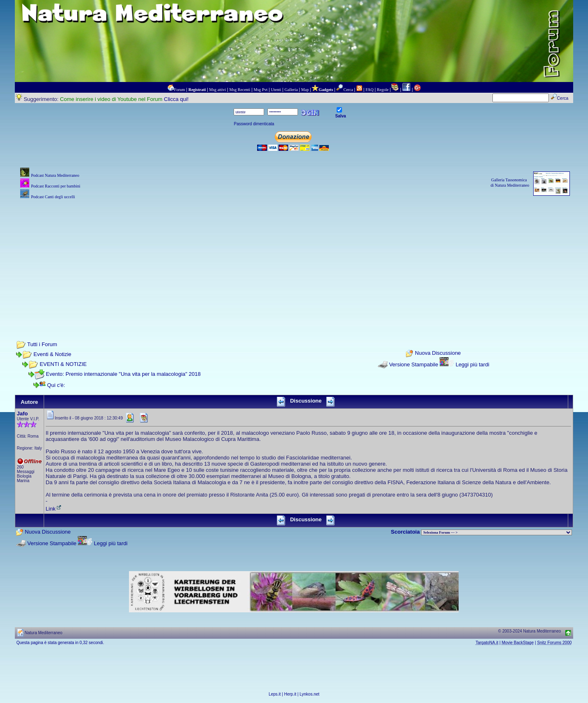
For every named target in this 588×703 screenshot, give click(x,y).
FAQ (369, 90)
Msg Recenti (240, 90)
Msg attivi (218, 90)
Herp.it (290, 694)
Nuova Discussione (438, 353)
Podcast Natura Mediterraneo (55, 175)
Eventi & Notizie (52, 354)
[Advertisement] (294, 259)
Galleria (291, 90)
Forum (179, 90)
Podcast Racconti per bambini (56, 186)
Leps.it (275, 694)
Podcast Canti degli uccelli (53, 197)
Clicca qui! (176, 99)
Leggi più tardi (473, 364)
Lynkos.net (309, 694)
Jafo (22, 414)
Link (54, 509)
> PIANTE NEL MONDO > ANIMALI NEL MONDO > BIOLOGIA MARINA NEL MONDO (497, 532)
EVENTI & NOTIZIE (63, 364)
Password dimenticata (254, 124)
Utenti (276, 90)
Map (305, 90)
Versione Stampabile (413, 364)
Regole (383, 90)
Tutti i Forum (42, 344)
